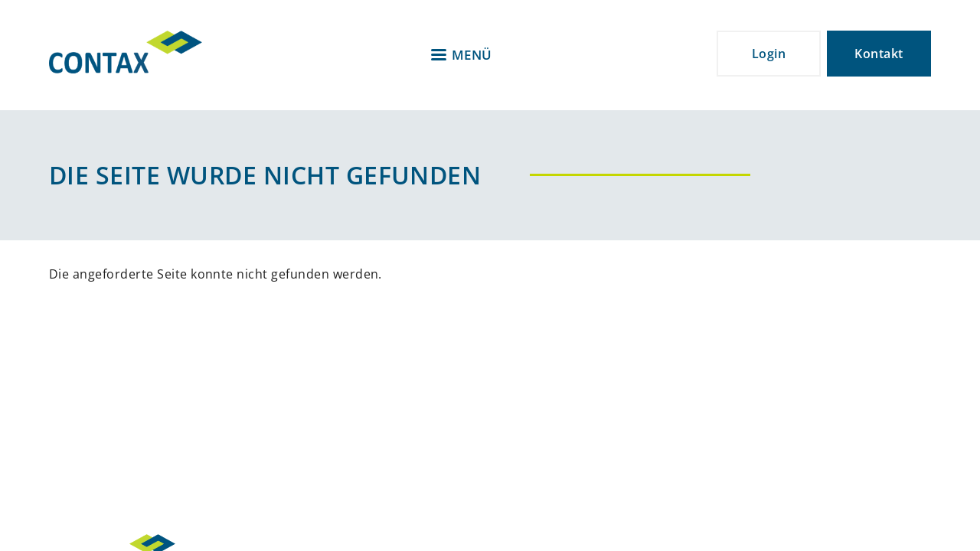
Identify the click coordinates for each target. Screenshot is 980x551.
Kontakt (879, 54)
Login (769, 54)
